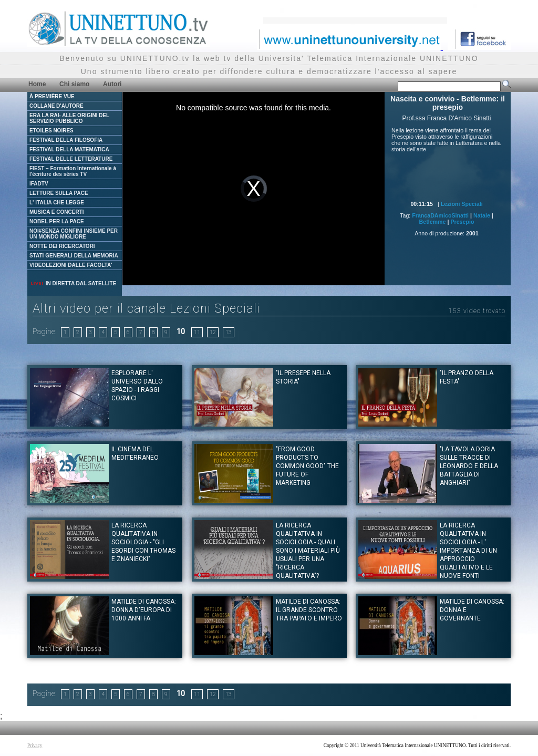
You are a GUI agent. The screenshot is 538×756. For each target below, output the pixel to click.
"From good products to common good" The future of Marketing (307, 466)
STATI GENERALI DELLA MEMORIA (74, 256)
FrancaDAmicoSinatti (440, 215)
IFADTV (39, 184)
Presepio (462, 222)
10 (181, 332)
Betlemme (433, 222)
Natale (482, 215)
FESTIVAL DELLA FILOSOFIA (66, 140)
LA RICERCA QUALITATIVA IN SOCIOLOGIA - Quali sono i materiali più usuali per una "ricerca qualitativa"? (308, 551)
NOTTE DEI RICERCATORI (62, 246)
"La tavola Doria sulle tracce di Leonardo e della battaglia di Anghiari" (469, 466)
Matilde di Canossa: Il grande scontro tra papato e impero (309, 610)
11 (197, 332)
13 (229, 332)
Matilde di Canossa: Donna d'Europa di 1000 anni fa (144, 610)
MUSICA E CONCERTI (57, 212)
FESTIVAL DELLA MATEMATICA (69, 149)
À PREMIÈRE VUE (52, 96)
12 (213, 332)
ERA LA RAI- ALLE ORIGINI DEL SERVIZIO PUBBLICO (69, 118)
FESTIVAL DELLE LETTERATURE (71, 159)
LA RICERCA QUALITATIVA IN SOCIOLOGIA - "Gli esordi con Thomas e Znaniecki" (143, 542)
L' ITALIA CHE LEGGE (57, 203)
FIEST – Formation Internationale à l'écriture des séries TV (73, 171)
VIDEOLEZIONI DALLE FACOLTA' (71, 265)
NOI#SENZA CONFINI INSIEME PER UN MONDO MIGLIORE (74, 234)
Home (37, 84)
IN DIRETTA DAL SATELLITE (73, 283)
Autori (112, 84)
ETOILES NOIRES (51, 131)
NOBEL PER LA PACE (57, 221)
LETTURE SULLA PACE (59, 193)
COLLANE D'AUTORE (56, 106)
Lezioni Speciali (462, 204)
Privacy (35, 745)
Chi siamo (74, 84)
